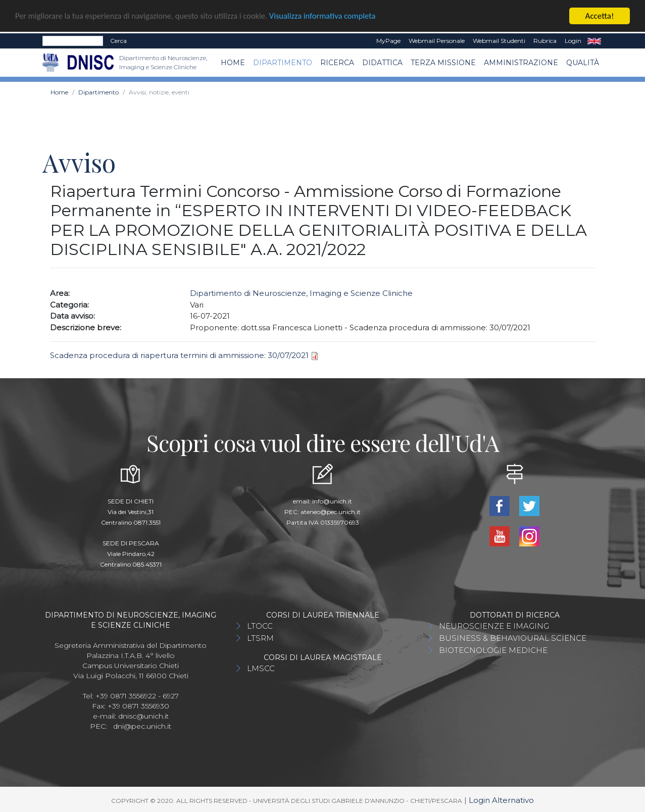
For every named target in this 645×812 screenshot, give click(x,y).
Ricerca (337, 62)
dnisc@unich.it (143, 716)
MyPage (388, 40)
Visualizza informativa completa (333, 16)
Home (233, 62)
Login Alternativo (501, 800)
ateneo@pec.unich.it (331, 511)
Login (573, 40)
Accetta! (600, 15)
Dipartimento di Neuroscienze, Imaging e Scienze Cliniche (301, 293)
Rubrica (545, 40)
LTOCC (260, 625)
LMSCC (261, 668)
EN (594, 40)
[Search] (73, 40)
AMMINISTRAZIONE (521, 62)
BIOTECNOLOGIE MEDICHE (493, 650)
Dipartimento (283, 62)
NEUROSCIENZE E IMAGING (494, 625)
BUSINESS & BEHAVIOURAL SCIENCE (513, 638)
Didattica (382, 62)
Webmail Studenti (499, 40)
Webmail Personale (437, 40)
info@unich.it (332, 501)
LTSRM (260, 638)
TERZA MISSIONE (443, 62)
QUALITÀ (583, 62)
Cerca (118, 40)
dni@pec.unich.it (142, 726)
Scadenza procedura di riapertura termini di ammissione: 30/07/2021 (179, 355)
